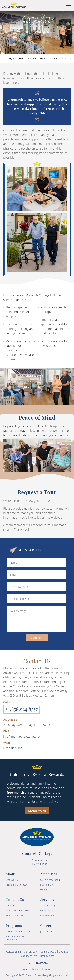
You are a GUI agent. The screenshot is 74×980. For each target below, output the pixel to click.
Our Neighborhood (50, 880)
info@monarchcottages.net (22, 736)
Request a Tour (37, 59)
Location (10, 906)
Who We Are (12, 880)
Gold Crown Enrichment (18, 932)
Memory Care (47, 910)
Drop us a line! (13, 748)
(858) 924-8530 (15, 59)
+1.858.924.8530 (22, 709)
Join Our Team (48, 932)
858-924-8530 (21, 910)
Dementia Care (48, 952)
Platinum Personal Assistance (15, 938)
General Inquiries (60, 59)
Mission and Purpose (17, 885)
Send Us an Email (15, 915)
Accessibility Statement (37, 969)
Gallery (44, 889)
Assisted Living (48, 906)
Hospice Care (47, 915)
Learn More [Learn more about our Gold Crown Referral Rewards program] (37, 811)
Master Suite (47, 885)
